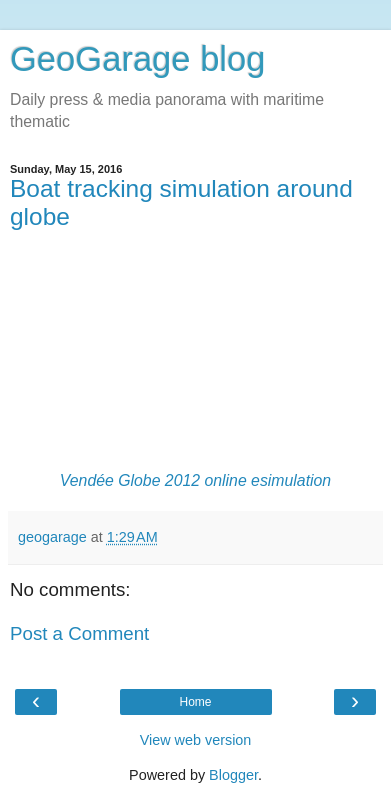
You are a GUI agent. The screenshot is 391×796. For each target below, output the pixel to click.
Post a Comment (79, 633)
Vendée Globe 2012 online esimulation (195, 480)
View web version (196, 740)
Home (195, 702)
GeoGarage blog (137, 59)
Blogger (233, 775)
